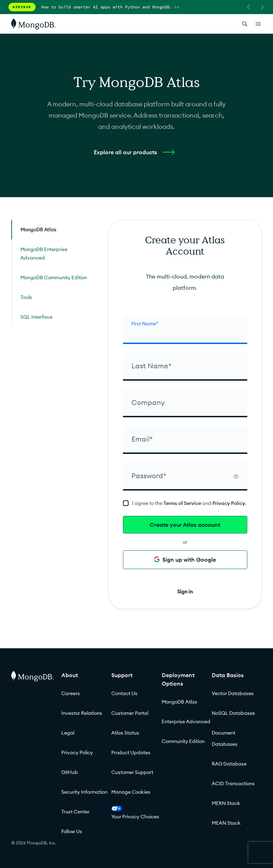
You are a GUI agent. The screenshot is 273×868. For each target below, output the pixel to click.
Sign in (185, 592)
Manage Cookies (131, 792)
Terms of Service (182, 503)
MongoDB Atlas (179, 702)
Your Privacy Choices (135, 813)
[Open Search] (245, 24)
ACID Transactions (233, 783)
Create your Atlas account (185, 525)
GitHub (70, 772)
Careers (71, 693)
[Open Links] (258, 24)
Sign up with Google (185, 560)
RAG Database (229, 764)
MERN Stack (226, 803)
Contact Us (124, 693)
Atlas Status (125, 733)
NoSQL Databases (233, 713)
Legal (68, 733)
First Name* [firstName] (145, 324)
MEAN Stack (226, 823)
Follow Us (72, 831)
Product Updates (131, 753)
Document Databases (225, 738)
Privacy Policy (229, 503)
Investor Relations (82, 713)
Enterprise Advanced (186, 722)
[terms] (185, 503)
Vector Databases (233, 693)
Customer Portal (130, 713)
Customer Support (132, 772)
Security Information (84, 792)
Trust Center (75, 812)
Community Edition (183, 741)
